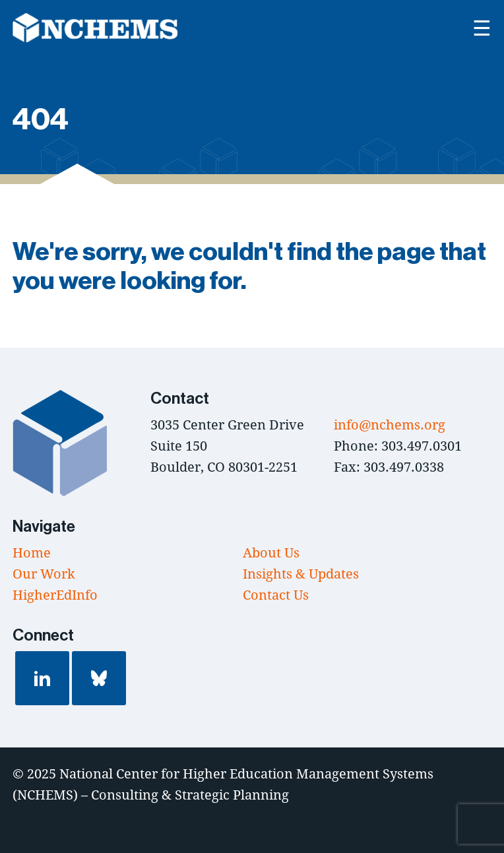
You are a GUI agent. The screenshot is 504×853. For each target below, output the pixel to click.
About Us (271, 553)
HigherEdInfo (55, 595)
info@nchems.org (390, 425)
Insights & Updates (301, 574)
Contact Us (276, 595)
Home (32, 553)
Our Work (44, 574)
